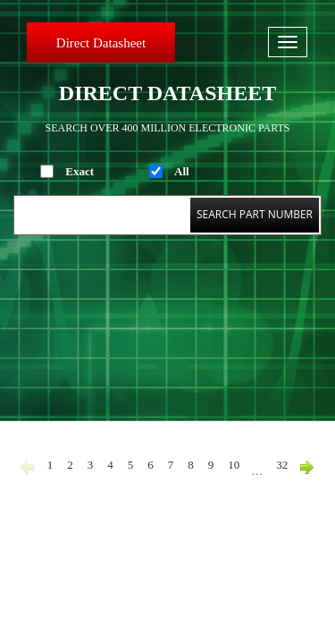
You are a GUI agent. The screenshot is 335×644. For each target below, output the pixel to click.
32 (282, 465)
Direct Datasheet (101, 43)
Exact (80, 171)
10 (234, 465)
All (182, 171)
